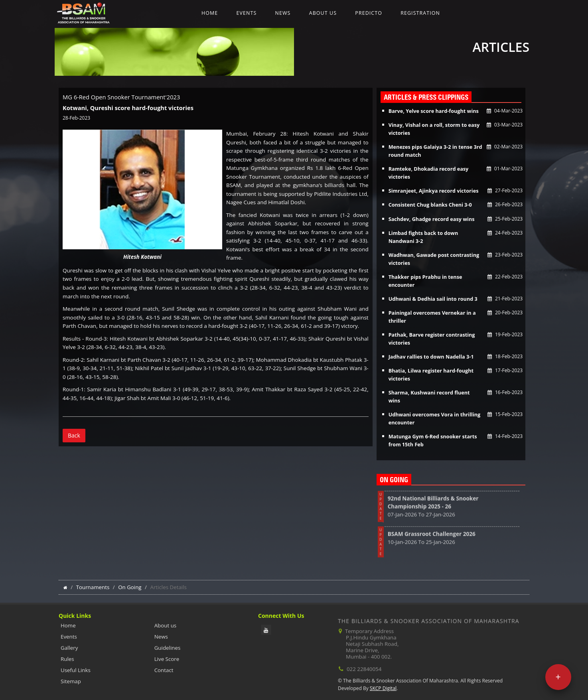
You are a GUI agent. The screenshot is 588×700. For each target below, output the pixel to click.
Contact (164, 670)
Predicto (369, 13)
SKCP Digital (383, 688)
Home (210, 13)
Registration (420, 13)
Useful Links (76, 670)
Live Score (167, 659)
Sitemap (71, 681)
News (283, 13)
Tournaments (93, 587)
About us (323, 13)
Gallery (69, 648)
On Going (130, 587)
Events (246, 13)
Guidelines (168, 648)
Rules (67, 659)
